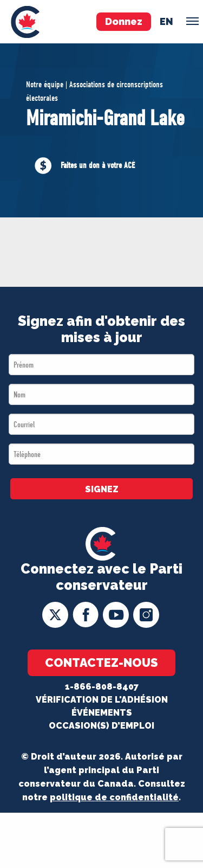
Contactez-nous (101, 663)
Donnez (124, 21)
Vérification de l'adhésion (102, 700)
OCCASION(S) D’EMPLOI (101, 726)
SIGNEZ (102, 489)
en (166, 21)
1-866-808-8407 (102, 687)
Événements (102, 713)
